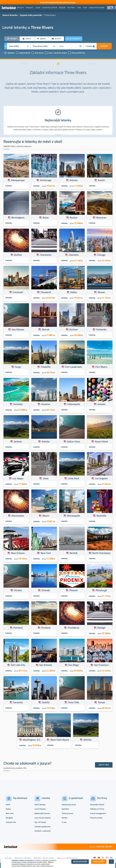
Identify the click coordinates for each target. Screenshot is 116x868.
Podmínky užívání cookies (44, 858)
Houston (46, 404)
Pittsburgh (101, 590)
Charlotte (74, 255)
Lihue (46, 478)
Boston (74, 217)
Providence (74, 628)
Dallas (74, 292)
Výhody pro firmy (97, 809)
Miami (46, 516)
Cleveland (46, 292)
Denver (101, 292)
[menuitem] (20, 8)
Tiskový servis (67, 813)
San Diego (74, 665)
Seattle (46, 702)
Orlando (46, 590)
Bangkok (9, 818)
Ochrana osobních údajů (67, 858)
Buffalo (18, 255)
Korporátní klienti (97, 805)
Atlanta (74, 180)
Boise (46, 217)
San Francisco (101, 665)
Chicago (101, 255)
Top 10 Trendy (40, 822)
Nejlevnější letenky (42, 813)
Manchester (18, 516)
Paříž (8, 805)
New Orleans (18, 553)
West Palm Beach (60, 740)
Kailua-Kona (74, 441)
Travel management (98, 813)
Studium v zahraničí (43, 831)
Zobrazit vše (11, 822)
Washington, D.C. (32, 740)
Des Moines (18, 329)
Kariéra (65, 818)
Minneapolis (74, 516)
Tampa (101, 702)
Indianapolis (74, 404)
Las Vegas (18, 478)
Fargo (18, 367)
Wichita (88, 740)
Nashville (101, 516)
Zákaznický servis (69, 805)
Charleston (46, 255)
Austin (101, 180)
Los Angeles (101, 478)
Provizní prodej (96, 818)
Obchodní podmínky (23, 858)
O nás (64, 822)
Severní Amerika (10, 15)
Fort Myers (101, 367)
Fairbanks (101, 329)
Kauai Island (101, 441)
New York (46, 553)
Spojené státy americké (31, 15)
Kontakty (65, 809)
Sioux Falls (74, 702)
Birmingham (18, 217)
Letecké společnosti (43, 827)
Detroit (46, 329)
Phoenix (74, 590)
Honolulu (18, 404)
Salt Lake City (18, 665)
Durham (74, 329)
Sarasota (18, 702)
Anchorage (46, 180)
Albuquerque (18, 180)
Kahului (46, 441)
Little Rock (74, 478)
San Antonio (46, 665)
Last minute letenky (43, 818)
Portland (18, 628)
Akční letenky (40, 805)
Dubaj (8, 809)
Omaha (18, 590)
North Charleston (101, 553)
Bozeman (101, 217)
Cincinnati (18, 292)
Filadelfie (46, 367)
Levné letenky (40, 809)
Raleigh (101, 628)
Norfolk (74, 553)
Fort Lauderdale (74, 367)
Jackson (101, 404)
